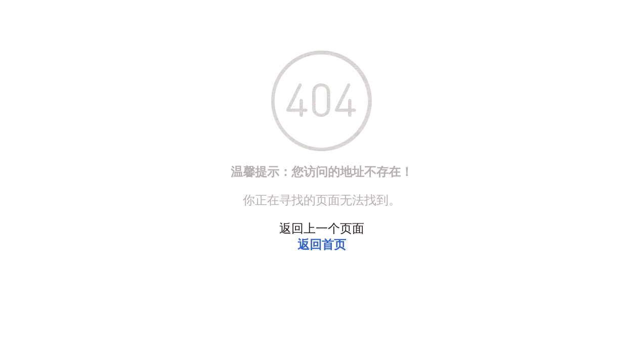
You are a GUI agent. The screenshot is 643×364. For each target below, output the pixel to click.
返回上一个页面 (322, 229)
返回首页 (322, 245)
